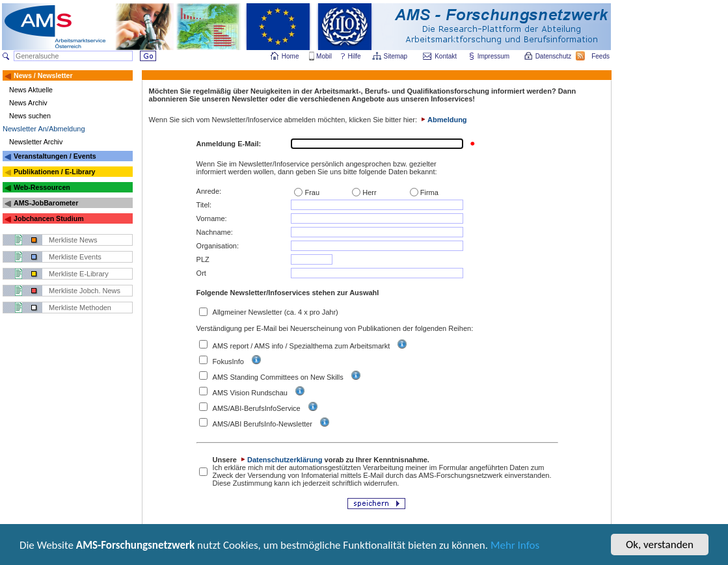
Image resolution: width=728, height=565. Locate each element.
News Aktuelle (31, 90)
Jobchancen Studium (49, 218)
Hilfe (355, 56)
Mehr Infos (515, 546)
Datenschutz (554, 56)
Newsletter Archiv (36, 142)
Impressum (494, 56)
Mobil (324, 56)
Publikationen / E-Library (55, 172)
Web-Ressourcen (42, 187)
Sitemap (397, 56)
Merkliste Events (75, 257)
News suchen (30, 116)
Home (290, 56)
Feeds (601, 56)
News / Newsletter (43, 75)
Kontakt (446, 56)
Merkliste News (73, 240)
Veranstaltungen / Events (55, 156)
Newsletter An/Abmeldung (44, 129)
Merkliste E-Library (79, 274)
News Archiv (28, 103)
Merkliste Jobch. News (85, 291)
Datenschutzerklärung (281, 460)
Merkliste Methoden (80, 308)
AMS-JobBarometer (46, 203)
